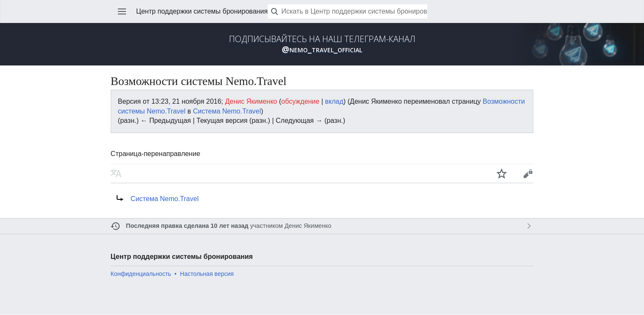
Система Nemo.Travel (227, 111)
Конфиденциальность (141, 274)
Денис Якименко (308, 226)
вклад (334, 101)
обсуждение (301, 101)
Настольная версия (207, 274)
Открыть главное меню (122, 11)
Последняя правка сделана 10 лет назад (187, 226)
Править (528, 173)
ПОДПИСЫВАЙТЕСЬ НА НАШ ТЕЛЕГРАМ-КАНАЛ (322, 44)
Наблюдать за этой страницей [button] (502, 173)
